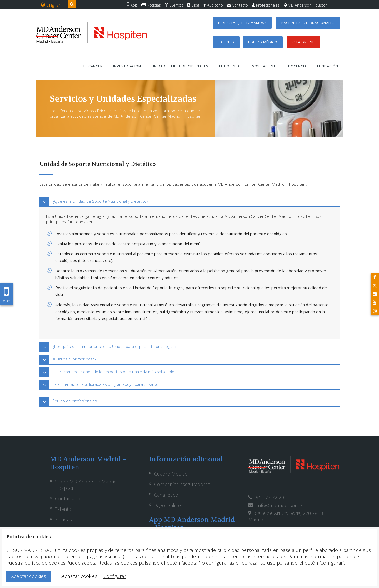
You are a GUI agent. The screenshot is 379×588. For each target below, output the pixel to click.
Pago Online (168, 505)
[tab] (189, 201)
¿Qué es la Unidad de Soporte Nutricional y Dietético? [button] (100, 201)
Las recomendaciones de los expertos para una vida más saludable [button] (113, 372)
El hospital (230, 66)
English (51, 5)
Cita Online (303, 42)
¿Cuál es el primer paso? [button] (74, 359)
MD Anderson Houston (306, 5)
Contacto (238, 5)
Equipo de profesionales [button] (75, 401)
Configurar (115, 576)
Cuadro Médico (171, 474)
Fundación (328, 66)
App (132, 5)
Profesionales (266, 5)
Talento (226, 42)
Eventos (174, 5)
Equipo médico (263, 42)
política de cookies (45, 563)
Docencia (297, 66)
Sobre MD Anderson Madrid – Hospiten (88, 485)
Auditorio (213, 5)
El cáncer (93, 66)
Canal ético (166, 495)
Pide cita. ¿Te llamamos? (242, 23)
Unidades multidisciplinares (180, 66)
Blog (193, 5)
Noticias (151, 5)
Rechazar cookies (78, 576)
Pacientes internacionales (308, 23)
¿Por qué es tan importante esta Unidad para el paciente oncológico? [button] (114, 346)
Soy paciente (265, 66)
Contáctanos (69, 498)
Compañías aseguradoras (182, 484)
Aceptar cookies (29, 576)
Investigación (127, 66)
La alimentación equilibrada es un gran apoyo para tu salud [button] (106, 384)
